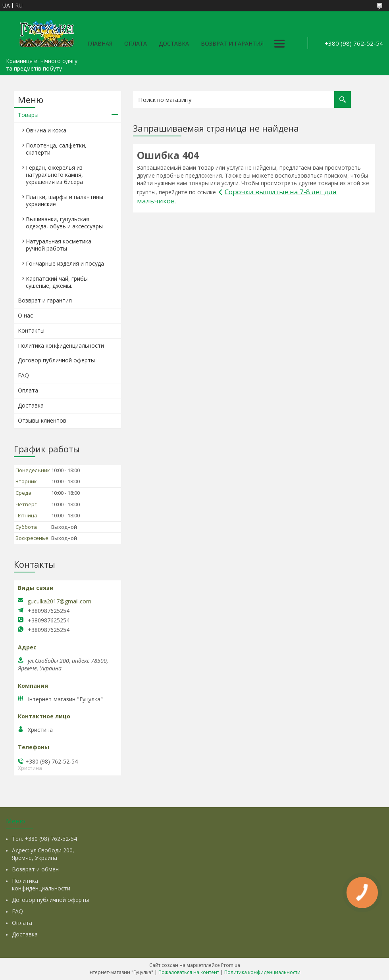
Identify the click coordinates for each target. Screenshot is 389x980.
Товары (28, 115)
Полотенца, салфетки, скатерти (56, 149)
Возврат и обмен (35, 869)
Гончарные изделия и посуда (65, 263)
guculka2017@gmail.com (59, 601)
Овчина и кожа (46, 130)
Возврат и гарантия (232, 43)
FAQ (23, 375)
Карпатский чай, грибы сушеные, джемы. (57, 282)
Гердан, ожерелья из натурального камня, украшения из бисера (54, 175)
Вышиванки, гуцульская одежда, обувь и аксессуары (64, 223)
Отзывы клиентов (42, 420)
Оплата (136, 43)
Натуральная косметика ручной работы (59, 245)
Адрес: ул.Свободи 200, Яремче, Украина (43, 854)
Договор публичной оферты (56, 360)
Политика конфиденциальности (61, 345)
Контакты (31, 330)
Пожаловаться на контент (189, 972)
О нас (25, 315)
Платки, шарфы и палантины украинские (65, 200)
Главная (100, 43)
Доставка (174, 43)
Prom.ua (231, 965)
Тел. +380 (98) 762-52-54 (44, 839)
